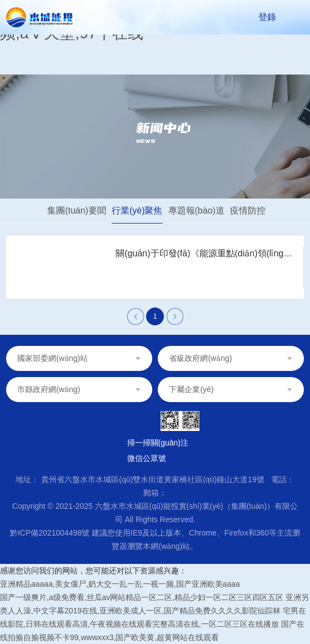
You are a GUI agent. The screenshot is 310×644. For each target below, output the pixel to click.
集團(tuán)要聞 (77, 210)
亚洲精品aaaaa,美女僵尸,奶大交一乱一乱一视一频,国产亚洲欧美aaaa (120, 584)
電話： (283, 479)
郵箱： (155, 493)
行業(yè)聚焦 (137, 210)
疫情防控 (248, 210)
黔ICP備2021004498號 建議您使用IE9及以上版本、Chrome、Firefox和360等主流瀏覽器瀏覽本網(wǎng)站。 (155, 539)
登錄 (267, 17)
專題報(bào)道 (196, 210)
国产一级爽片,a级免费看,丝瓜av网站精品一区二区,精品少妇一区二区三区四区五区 (142, 597)
